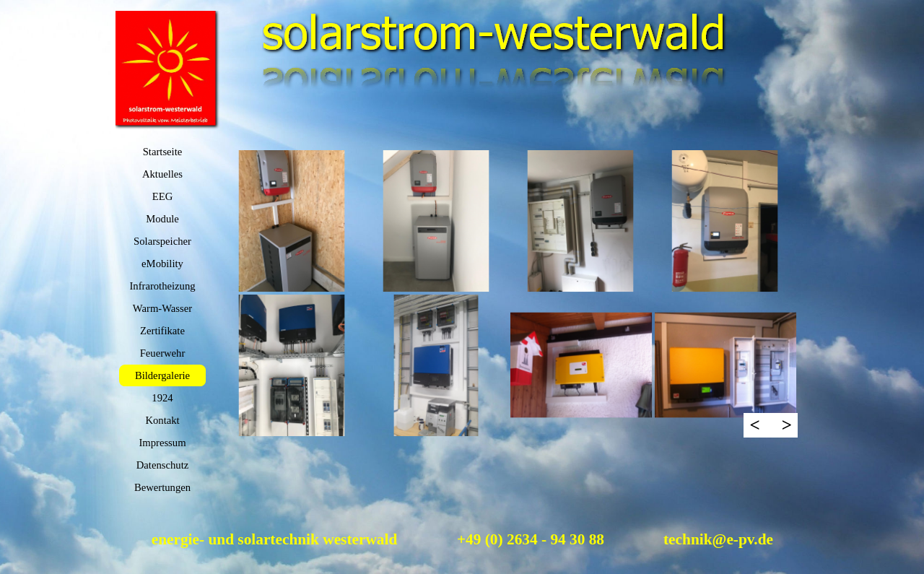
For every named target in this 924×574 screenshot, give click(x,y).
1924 (162, 398)
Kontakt (162, 420)
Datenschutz (162, 465)
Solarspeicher (162, 241)
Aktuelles (162, 174)
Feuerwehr (163, 353)
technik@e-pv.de (718, 539)
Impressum (162, 443)
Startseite (163, 152)
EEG (163, 196)
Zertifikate (162, 331)
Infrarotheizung (162, 286)
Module (162, 219)
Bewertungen (162, 487)
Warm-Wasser (162, 308)
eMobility (162, 264)
